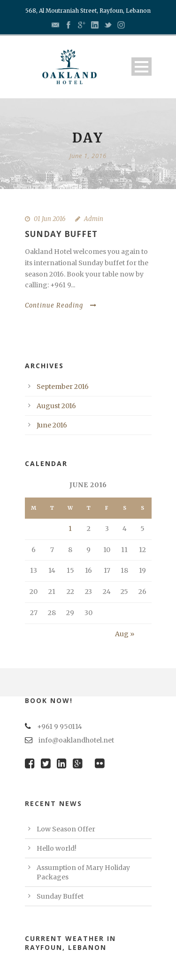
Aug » (125, 634)
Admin (94, 219)
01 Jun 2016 (50, 219)
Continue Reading (61, 305)
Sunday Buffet (61, 234)
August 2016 (56, 406)
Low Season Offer (66, 829)
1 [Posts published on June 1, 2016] (70, 529)
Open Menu (142, 67)
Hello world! (57, 848)
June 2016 (52, 425)
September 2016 (63, 387)
